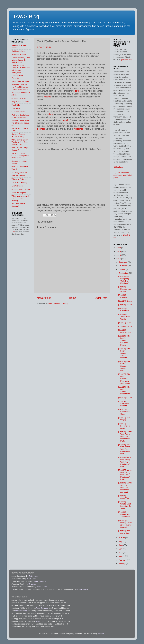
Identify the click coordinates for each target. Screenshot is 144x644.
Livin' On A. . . (17, 108)
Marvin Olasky (21, 611)
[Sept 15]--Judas (125, 397)
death (66, 120)
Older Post (101, 298)
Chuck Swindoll (39, 581)
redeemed (79, 129)
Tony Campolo (42, 608)
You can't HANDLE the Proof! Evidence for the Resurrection (20, 87)
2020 (119, 248)
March (122, 556)
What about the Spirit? (21, 81)
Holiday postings (18, 51)
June (121, 545)
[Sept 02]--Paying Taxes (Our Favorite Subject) (125, 524)
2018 (119, 255)
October (122, 269)
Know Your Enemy (19, 182)
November (123, 266)
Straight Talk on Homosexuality (18, 135)
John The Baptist (19, 193)
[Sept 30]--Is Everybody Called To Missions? (124, 280)
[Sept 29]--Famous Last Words (125, 289)
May (121, 549)
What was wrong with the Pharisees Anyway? (21, 198)
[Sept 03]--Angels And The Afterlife (124, 514)
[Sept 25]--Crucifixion (124, 310)
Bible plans (118, 167)
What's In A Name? (20, 179)
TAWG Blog (26, 16)
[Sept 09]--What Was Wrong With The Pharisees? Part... (125, 449)
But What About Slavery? (18, 205)
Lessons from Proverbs (17, 77)
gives (51, 114)
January (122, 564)
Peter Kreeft (42, 587)
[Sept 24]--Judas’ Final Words (124, 317)
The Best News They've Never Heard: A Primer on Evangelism (21, 69)
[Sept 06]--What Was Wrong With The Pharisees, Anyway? (125, 487)
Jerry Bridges (82, 589)
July (121, 541)
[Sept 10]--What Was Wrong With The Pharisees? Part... (125, 436)
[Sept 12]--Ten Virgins (124, 419)
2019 (119, 251)
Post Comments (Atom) (58, 304)
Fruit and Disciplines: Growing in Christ (20, 116)
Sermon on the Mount (21, 189)
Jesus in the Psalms (20, 98)
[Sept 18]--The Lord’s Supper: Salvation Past (124, 366)
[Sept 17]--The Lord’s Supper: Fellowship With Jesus (124, 379)
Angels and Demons (20, 102)
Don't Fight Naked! (19, 173)
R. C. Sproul (31, 584)
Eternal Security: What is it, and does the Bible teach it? (21, 60)
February (123, 560)
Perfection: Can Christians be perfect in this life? (20, 156)
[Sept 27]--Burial (125, 301)
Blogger (101, 633)
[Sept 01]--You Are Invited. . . (125, 532)
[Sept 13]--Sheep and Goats (124, 412)
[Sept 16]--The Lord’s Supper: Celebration (124, 390)
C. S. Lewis (34, 576)
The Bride (16, 105)
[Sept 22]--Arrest (125, 326)
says (77, 91)
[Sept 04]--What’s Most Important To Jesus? (125, 505)
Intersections (42, 621)
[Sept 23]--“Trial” (125, 323)
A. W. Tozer (31, 579)
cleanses (41, 129)
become (47, 97)
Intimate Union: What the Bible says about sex (20, 123)
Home (73, 298)
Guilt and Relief (18, 112)
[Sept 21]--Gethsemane (125, 331)
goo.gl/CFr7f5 (126, 60)
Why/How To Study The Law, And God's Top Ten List (20, 142)
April (121, 553)
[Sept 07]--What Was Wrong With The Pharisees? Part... (125, 475)
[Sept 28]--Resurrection (125, 296)
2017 (119, 259)
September (124, 273)
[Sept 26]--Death (125, 305)
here (13, 232)
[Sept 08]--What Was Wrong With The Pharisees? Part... (125, 462)
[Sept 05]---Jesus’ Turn (124, 497)
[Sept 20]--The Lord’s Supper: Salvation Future (124, 340)
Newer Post (44, 298)
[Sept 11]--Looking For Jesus (124, 426)
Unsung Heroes (18, 176)
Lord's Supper (17, 186)
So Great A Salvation (20, 54)
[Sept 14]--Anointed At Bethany (124, 403)
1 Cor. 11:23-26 (44, 47)
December (123, 262)
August (122, 538)
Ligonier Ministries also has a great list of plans (123, 175)
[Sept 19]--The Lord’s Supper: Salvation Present (124, 353)
